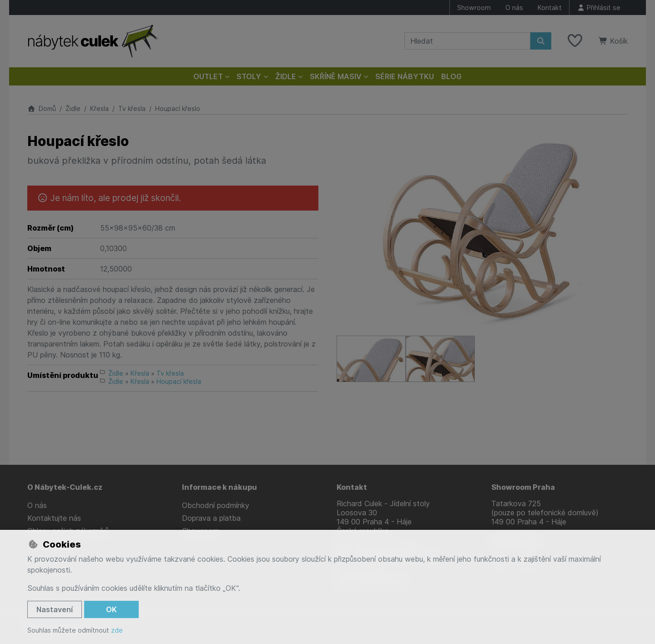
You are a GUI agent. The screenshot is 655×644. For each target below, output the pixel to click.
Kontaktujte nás (54, 518)
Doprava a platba (211, 518)
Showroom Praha (523, 487)
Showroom (474, 8)
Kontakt (550, 8)
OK (111, 609)
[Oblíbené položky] (575, 41)
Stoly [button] (249, 76)
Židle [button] (286, 76)
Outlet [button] (208, 76)
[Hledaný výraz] (467, 41)
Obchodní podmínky (216, 505)
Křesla (99, 108)
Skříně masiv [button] (336, 76)
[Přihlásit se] (599, 8)
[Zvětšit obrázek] (482, 230)
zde (117, 630)
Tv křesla (132, 108)
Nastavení (55, 609)
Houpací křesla (179, 381)
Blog (451, 76)
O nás (514, 8)
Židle (73, 108)
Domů (42, 108)
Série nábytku (405, 76)
